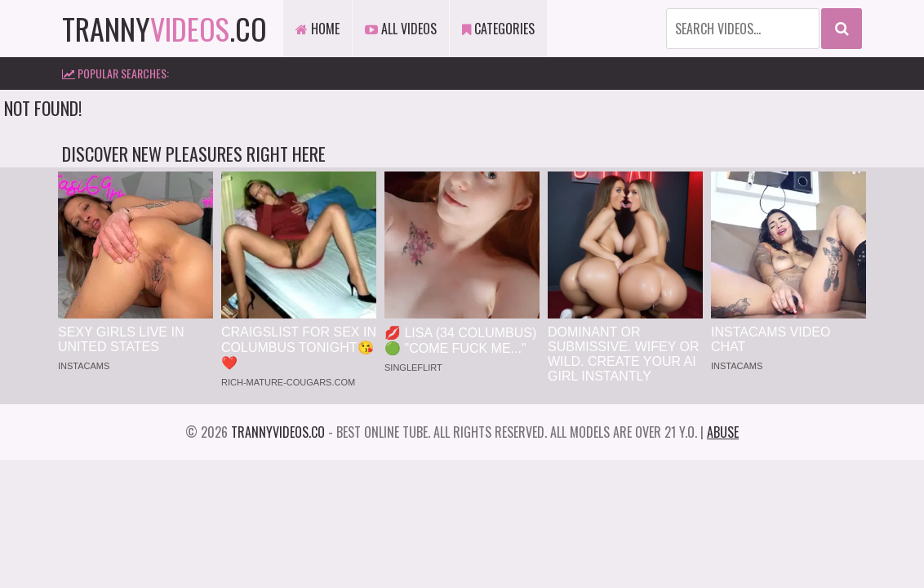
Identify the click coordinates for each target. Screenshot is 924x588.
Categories (498, 29)
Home (318, 29)
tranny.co (164, 28)
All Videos (401, 29)
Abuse (723, 432)
